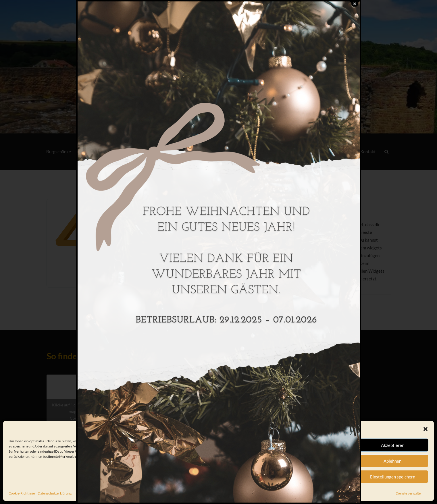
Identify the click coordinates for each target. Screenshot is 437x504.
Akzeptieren (393, 445)
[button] (426, 429)
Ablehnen (392, 461)
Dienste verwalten (409, 493)
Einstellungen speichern (393, 477)
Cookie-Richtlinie (22, 493)
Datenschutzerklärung (55, 493)
